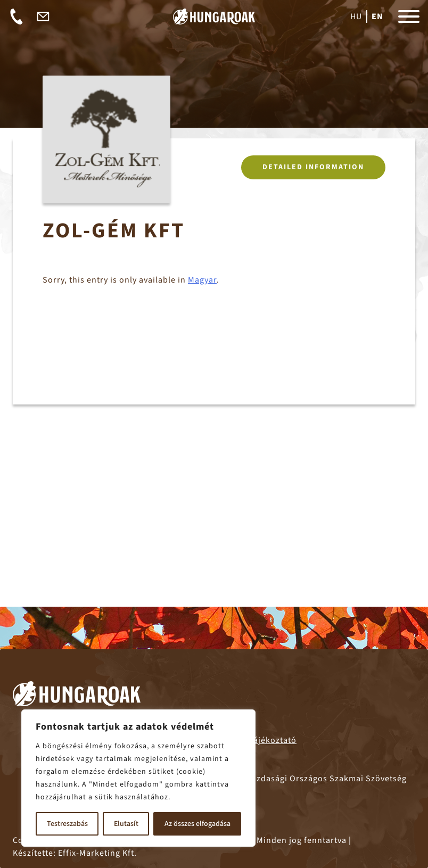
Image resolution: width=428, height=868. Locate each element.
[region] (138, 778)
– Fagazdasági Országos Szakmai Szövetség (302, 779)
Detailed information (313, 170)
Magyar (202, 283)
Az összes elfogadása (197, 824)
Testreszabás (67, 824)
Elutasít (126, 824)
